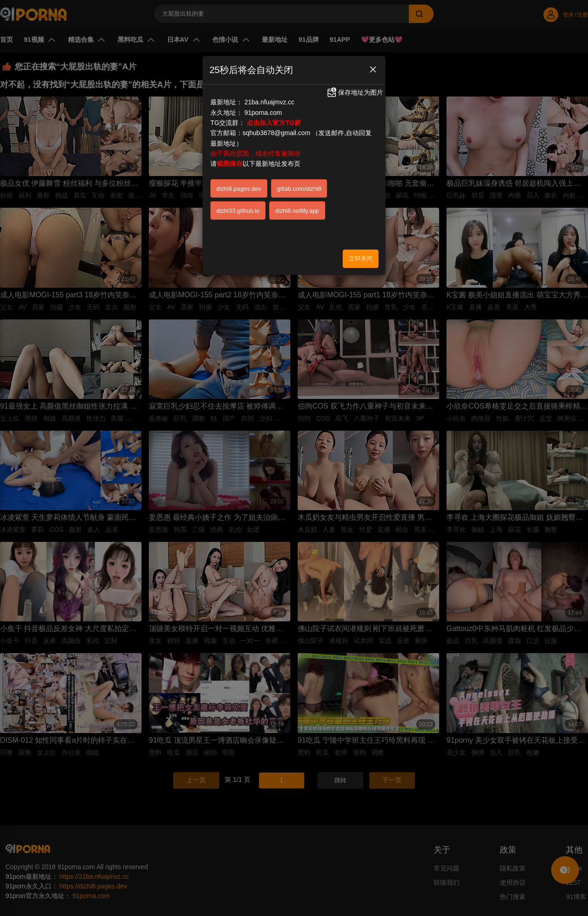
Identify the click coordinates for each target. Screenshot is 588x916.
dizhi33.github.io (238, 211)
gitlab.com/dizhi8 (299, 189)
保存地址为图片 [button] (355, 92)
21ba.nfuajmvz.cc (269, 102)
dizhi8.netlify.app (297, 211)
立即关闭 (361, 259)
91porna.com (263, 113)
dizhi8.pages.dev (239, 189)
